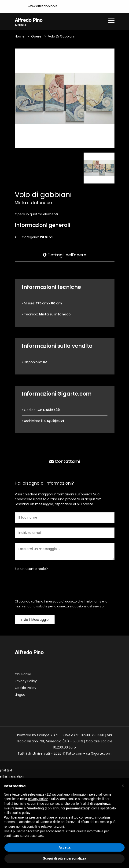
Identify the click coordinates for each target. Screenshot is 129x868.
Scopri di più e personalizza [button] (64, 858)
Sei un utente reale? (31, 569)
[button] (123, 786)
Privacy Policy (26, 681)
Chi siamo (23, 674)
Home (20, 37)
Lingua (20, 695)
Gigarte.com (101, 754)
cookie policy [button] (21, 813)
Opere (36, 37)
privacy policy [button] (38, 799)
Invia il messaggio (35, 620)
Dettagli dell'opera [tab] (65, 254)
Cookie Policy (26, 688)
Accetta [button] (64, 847)
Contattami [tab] (65, 460)
